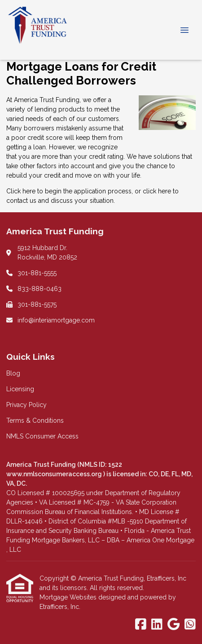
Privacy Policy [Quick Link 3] (26, 405)
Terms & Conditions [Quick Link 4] (35, 420)
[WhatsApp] (190, 625)
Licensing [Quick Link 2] (20, 389)
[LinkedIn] (157, 625)
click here (157, 191)
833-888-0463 (40, 289)
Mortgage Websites (69, 597)
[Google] (173, 625)
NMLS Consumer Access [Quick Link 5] (42, 436)
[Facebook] (141, 625)
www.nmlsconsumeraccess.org (55, 474)
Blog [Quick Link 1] (13, 373)
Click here (21, 191)
